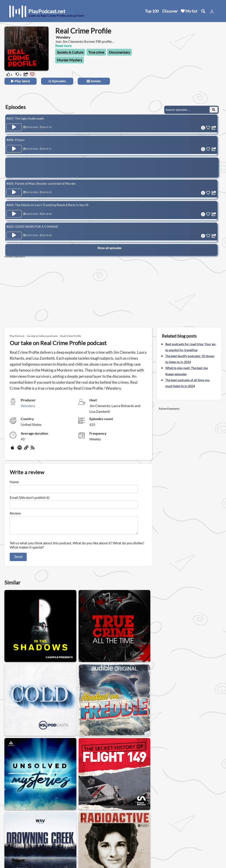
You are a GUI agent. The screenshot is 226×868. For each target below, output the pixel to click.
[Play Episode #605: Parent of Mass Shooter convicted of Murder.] (14, 190)
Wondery (28, 406)
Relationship (121, 793)
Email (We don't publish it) (30, 497)
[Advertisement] (182, 68)
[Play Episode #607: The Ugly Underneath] (14, 127)
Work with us (60, 848)
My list (189, 11)
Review (15, 513)
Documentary (120, 52)
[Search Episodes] (214, 110)
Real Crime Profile (71, 336)
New (13, 831)
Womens (63, 793)
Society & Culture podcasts (42, 336)
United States (101, 822)
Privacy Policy (60, 836)
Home (14, 825)
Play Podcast (17, 336)
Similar (94, 81)
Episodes (57, 81)
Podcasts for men (91, 793)
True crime (96, 52)
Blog (13, 854)
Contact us (58, 831)
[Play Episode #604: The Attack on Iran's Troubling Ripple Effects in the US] (14, 211)
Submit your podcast (25, 848)
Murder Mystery (70, 60)
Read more (63, 46)
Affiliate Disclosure (64, 842)
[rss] (33, 449)
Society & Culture (70, 52)
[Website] (26, 449)
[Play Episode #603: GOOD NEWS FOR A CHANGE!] (14, 231)
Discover (170, 11)
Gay (45, 793)
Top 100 (152, 11)
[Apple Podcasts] (13, 449)
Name (14, 482)
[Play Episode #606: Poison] (14, 148)
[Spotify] (20, 449)
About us (56, 825)
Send (18, 559)
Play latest (20, 81)
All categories (20, 842)
